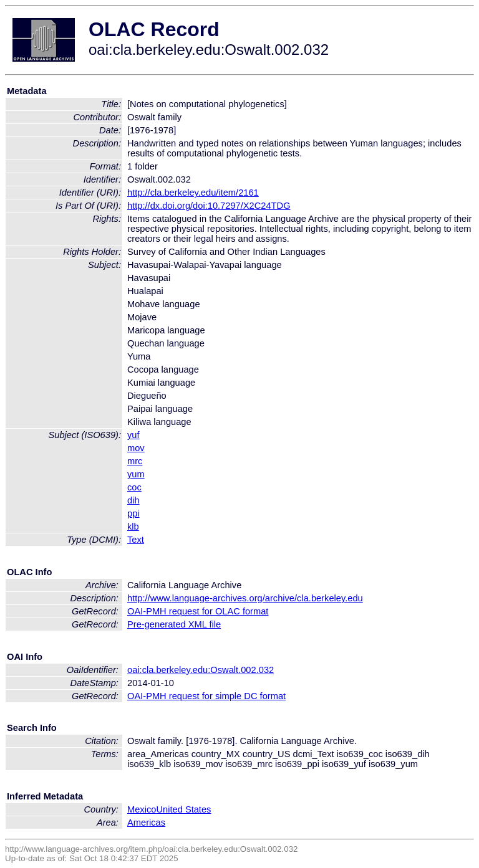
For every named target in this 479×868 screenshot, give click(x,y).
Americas (146, 823)
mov (136, 448)
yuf (133, 435)
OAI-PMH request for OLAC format (198, 611)
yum (136, 474)
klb (133, 527)
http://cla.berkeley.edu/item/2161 (193, 193)
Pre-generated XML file (174, 624)
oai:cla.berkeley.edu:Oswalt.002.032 (201, 670)
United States (183, 809)
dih (133, 500)
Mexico (142, 809)
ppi (133, 513)
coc (134, 487)
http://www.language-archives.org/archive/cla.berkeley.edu (245, 598)
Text (136, 540)
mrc (135, 461)
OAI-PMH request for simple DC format (206, 696)
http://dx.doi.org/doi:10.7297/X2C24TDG (209, 206)
